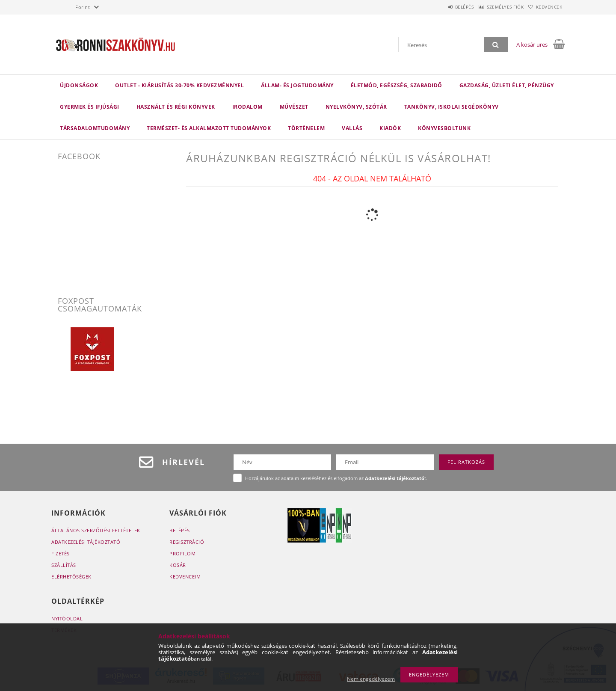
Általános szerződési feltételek (96, 530)
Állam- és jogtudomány (297, 85)
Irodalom (247, 107)
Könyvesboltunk (444, 128)
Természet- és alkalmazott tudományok (209, 128)
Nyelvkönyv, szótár (356, 107)
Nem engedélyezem (371, 679)
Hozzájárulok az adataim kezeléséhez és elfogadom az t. (336, 478)
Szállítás (64, 565)
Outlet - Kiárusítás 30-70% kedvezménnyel (179, 85)
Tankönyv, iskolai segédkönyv (452, 107)
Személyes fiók (493, 7)
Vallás (352, 128)
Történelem (306, 128)
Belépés (444, 7)
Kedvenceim (185, 577)
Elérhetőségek (71, 577)
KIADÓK (390, 128)
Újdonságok (79, 85)
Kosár (178, 565)
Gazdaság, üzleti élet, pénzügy (507, 85)
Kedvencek (545, 7)
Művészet (294, 107)
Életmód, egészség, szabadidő (397, 85)
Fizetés (61, 553)
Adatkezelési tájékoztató (86, 542)
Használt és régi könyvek (176, 107)
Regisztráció (187, 542)
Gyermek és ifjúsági (90, 107)
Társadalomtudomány (95, 128)
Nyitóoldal (67, 618)
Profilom (182, 553)
